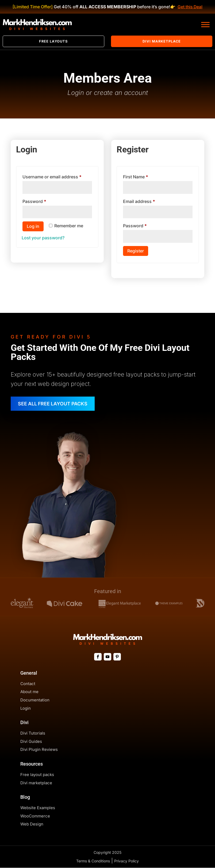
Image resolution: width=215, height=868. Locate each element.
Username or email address (57, 176)
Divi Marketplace (162, 41)
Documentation (35, 700)
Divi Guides (31, 742)
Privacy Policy (126, 861)
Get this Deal (190, 7)
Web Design (32, 824)
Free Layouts (53, 41)
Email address (148, 201)
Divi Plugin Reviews (39, 750)
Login (26, 708)
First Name (136, 177)
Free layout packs (37, 775)
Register (136, 251)
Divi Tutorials (33, 733)
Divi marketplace (36, 783)
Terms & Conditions (93, 861)
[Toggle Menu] (205, 24)
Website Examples (38, 808)
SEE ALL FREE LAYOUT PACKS (53, 404)
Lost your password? (43, 238)
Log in (33, 226)
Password (43, 201)
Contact (28, 684)
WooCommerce (35, 816)
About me (29, 692)
